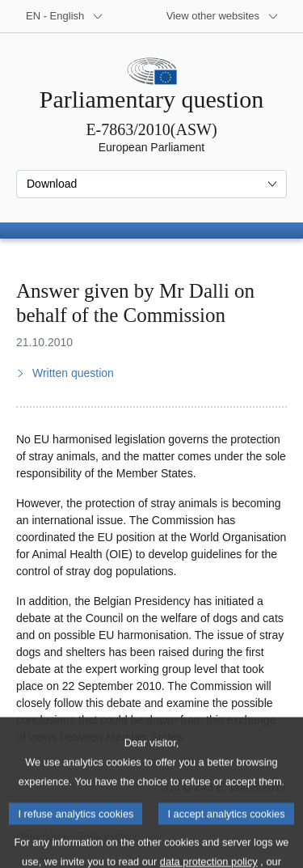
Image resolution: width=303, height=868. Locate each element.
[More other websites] (223, 16)
